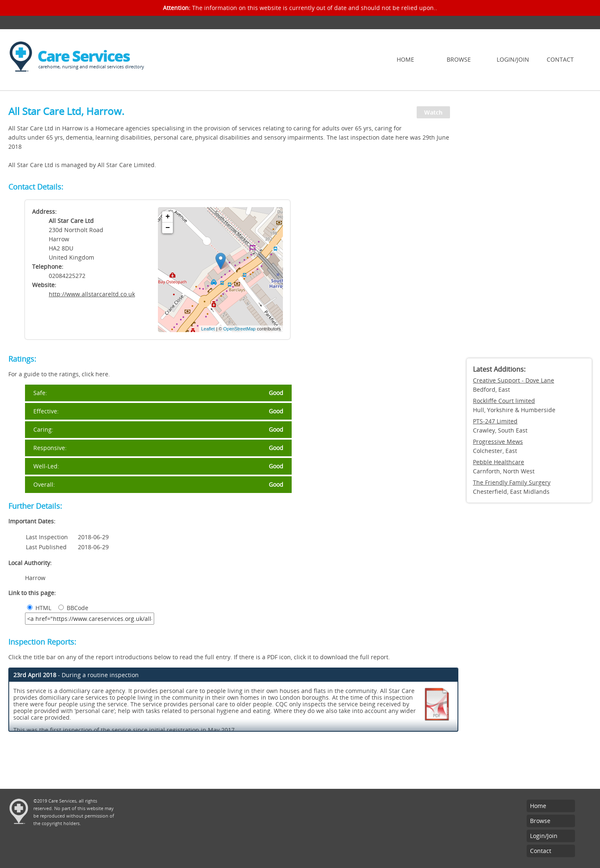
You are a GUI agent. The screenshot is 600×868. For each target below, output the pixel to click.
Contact (560, 59)
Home (405, 59)
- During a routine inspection (76, 675)
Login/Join (513, 59)
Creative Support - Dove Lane (514, 380)
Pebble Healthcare (499, 462)
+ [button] (168, 217)
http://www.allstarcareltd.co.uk (92, 294)
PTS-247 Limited (495, 421)
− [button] (168, 228)
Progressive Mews (498, 442)
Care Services (84, 56)
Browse (459, 59)
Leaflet (208, 329)
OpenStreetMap (240, 329)
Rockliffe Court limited (504, 401)
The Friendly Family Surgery (512, 482)
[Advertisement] (529, 227)
